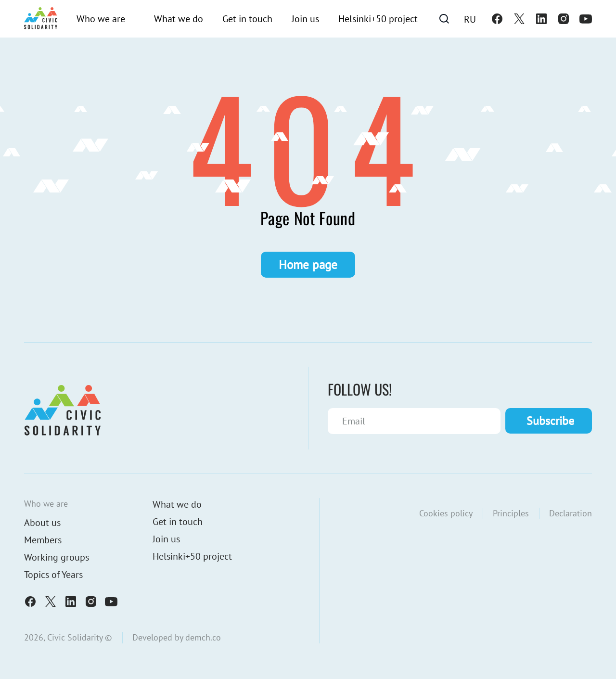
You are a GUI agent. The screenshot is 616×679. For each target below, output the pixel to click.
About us (42, 523)
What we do (179, 19)
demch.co (203, 637)
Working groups (57, 557)
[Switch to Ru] (470, 19)
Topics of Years (53, 575)
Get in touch (247, 19)
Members (43, 540)
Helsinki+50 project (378, 19)
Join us (305, 19)
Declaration (571, 513)
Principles (511, 513)
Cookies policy (446, 513)
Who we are (101, 19)
